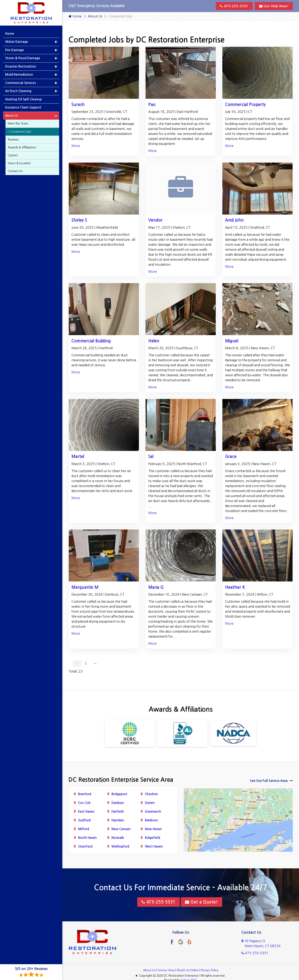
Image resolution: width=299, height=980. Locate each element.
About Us (95, 16)
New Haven (153, 829)
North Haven (87, 838)
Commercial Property (245, 105)
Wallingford (120, 846)
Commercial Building (91, 341)
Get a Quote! (201, 902)
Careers (13, 155)
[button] (56, 42)
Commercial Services (21, 83)
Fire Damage (15, 50)
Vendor (155, 220)
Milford (84, 829)
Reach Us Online (188, 970)
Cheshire (151, 794)
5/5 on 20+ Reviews (31, 972)
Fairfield (118, 812)
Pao (152, 105)
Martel (78, 457)
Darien (150, 803)
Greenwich (153, 812)
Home (75, 16)
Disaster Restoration (21, 66)
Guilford (84, 820)
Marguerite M (85, 587)
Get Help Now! (274, 6)
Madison (151, 820)
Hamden (118, 820)
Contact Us (15, 171)
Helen (154, 341)
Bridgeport (119, 794)
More (76, 146)
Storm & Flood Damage (23, 58)
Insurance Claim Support (23, 107)
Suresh (78, 105)
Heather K (235, 587)
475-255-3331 (234, 6)
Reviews (13, 139)
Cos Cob (84, 803)
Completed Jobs (19, 132)
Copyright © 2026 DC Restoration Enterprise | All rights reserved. (182, 976)
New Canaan (121, 829)
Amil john (234, 220)
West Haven (154, 846)
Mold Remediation (19, 75)
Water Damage (17, 42)
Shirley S (79, 220)
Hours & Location (19, 163)
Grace (231, 457)
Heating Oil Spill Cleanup (24, 99)
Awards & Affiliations (22, 147)
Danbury (118, 803)
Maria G (156, 587)
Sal (151, 457)
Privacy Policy (210, 970)
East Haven (86, 812)
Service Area (166, 970)
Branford (85, 794)
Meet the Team (18, 123)
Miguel (232, 341)
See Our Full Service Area (271, 781)
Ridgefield (153, 838)
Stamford (85, 846)
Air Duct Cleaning (18, 91)
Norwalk (118, 838)
